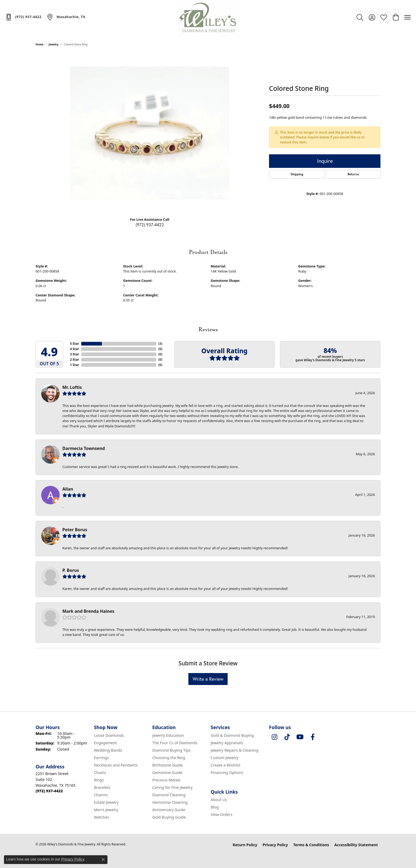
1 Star (75, 365)
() (160, 344)
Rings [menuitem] (99, 780)
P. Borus (71, 570)
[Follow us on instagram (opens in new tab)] (274, 737)
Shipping (297, 174)
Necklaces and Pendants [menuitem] (116, 765)
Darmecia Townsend (84, 448)
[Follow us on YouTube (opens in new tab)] (300, 737)
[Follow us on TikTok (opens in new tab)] (287, 737)
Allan (68, 489)
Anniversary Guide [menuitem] (169, 810)
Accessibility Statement (356, 845)
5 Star (75, 344)
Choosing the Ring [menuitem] (169, 758)
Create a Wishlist (226, 765)
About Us (219, 800)
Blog (215, 807)
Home (40, 44)
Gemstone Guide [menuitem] (167, 773)
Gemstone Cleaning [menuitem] (170, 802)
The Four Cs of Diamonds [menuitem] (175, 743)
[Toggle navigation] (408, 17)
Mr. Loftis (72, 387)
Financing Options (227, 773)
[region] (150, 133)
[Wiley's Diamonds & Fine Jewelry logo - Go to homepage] (208, 17)
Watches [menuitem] (101, 817)
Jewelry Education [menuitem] (168, 735)
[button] (360, 17)
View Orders (222, 814)
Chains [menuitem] (100, 773)
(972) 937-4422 (150, 225)
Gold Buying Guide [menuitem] (169, 817)
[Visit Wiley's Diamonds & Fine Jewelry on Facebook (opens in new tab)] (313, 737)
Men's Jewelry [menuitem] (106, 810)
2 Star (75, 359)
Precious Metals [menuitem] (166, 780)
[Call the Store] (49, 791)
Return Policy (245, 845)
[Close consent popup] (103, 860)
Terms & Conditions (311, 845)
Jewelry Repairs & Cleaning (235, 750)
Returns (353, 174)
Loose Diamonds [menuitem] (109, 735)
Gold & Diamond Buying (232, 735)
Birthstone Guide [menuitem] (168, 765)
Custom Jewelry (224, 758)
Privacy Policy (275, 845)
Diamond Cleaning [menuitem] (169, 795)
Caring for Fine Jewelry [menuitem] (172, 787)
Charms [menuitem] (101, 795)
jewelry (53, 44)
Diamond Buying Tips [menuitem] (171, 750)
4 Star (75, 349)
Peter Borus (75, 530)
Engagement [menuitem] (105, 743)
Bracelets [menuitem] (102, 787)
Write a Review (208, 679)
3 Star (75, 354)
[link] (23, 17)
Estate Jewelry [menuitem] (106, 802)
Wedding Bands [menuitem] (108, 750)
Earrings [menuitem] (101, 758)
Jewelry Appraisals (227, 743)
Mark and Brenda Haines (88, 611)
